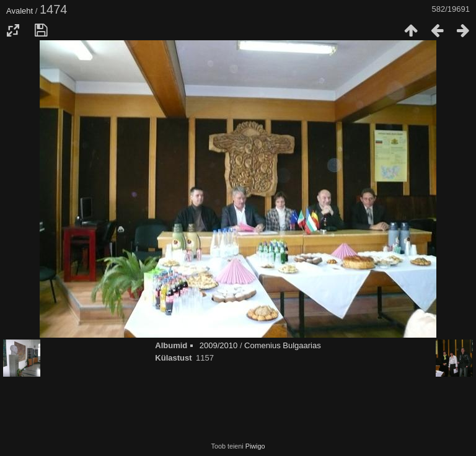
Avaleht (20, 11)
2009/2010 (218, 345)
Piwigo (255, 446)
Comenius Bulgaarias (283, 345)
